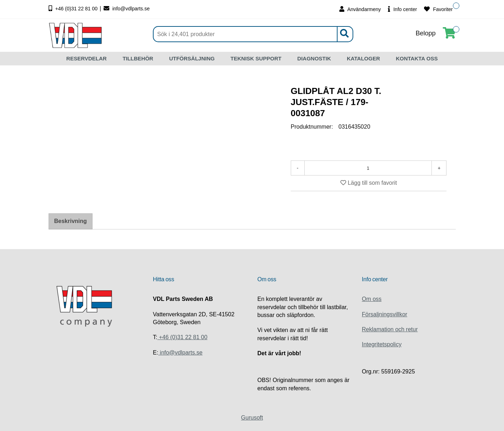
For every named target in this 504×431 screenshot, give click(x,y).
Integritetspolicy (382, 344)
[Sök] (253, 34)
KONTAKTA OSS (417, 58)
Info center (402, 9)
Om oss (372, 299)
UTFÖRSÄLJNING (192, 58)
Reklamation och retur (390, 329)
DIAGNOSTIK (314, 58)
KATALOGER (363, 58)
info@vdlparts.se (127, 9)
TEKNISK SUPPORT (256, 58)
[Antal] (368, 168)
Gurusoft (252, 418)
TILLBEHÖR (138, 58)
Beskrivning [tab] (71, 221)
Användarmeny (360, 9)
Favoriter (438, 9)
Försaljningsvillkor (385, 314)
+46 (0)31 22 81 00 (74, 9)
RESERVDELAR (87, 58)
